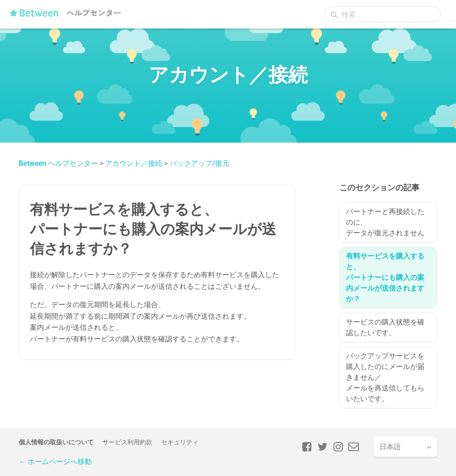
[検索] (382, 14)
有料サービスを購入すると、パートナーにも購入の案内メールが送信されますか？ (385, 277)
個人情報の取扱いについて (56, 442)
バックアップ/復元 (199, 163)
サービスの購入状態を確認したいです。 (385, 327)
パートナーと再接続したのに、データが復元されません (385, 222)
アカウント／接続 (134, 163)
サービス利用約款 (127, 442)
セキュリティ (180, 442)
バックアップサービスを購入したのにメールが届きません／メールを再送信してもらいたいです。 (385, 377)
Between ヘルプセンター (58, 163)
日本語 (390, 447)
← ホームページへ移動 (55, 462)
